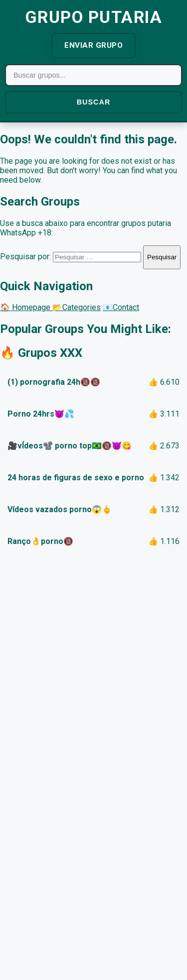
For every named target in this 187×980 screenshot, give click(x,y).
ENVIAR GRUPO (93, 45)
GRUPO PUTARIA (94, 17)
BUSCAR (94, 102)
